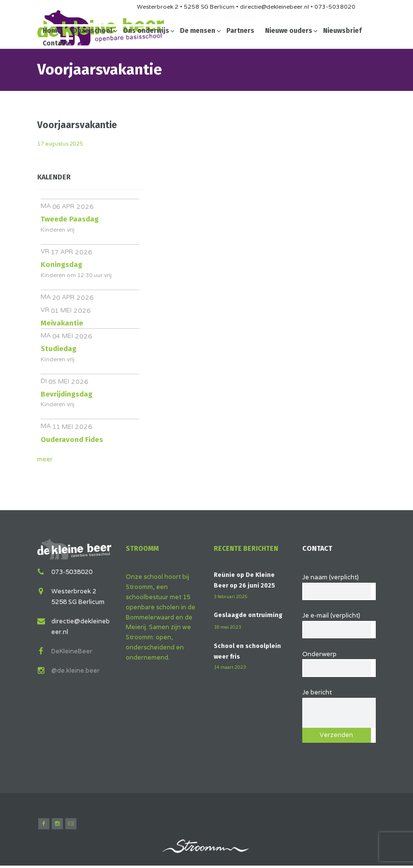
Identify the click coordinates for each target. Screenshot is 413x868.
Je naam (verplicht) (339, 584)
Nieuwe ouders (289, 31)
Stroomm (143, 549)
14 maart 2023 (230, 667)
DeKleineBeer (72, 651)
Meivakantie (62, 323)
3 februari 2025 (231, 596)
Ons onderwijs (146, 31)
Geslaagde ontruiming (249, 615)
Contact (55, 43)
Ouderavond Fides (72, 440)
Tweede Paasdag (70, 219)
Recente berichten (247, 549)
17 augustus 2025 (61, 144)
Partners (240, 31)
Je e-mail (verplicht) (339, 624)
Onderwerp (339, 662)
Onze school (92, 31)
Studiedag (59, 349)
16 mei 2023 (228, 627)
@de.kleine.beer (76, 670)
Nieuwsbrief (342, 31)
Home (52, 31)
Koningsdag (61, 265)
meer (45, 459)
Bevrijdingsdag (66, 394)
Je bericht (339, 699)
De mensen (198, 31)
